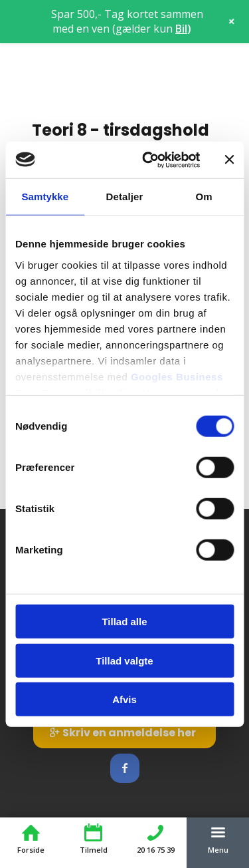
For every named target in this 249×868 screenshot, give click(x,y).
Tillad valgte (124, 660)
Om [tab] (204, 197)
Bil (181, 29)
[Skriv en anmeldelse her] (124, 732)
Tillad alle (124, 622)
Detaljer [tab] (125, 197)
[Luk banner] (229, 160)
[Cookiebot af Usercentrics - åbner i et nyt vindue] (148, 160)
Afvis (124, 699)
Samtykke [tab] (45, 197)
